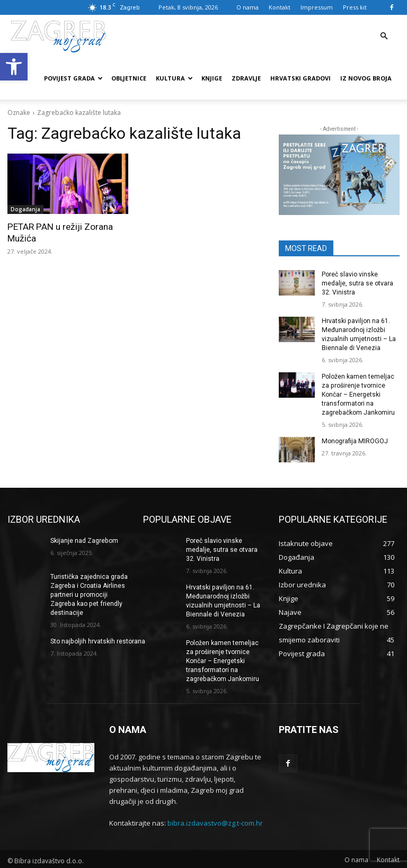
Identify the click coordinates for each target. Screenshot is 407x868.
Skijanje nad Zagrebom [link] (84, 539)
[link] (14, 67)
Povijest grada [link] (73, 78)
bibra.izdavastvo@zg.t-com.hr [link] (215, 820)
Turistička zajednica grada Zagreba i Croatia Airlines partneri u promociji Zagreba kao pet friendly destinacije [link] (89, 593)
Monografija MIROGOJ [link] (354, 440)
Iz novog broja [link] (366, 78)
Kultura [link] (174, 78)
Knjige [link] (212, 78)
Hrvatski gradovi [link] (300, 78)
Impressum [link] (317, 7)
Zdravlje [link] (246, 78)
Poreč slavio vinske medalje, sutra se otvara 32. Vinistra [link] (357, 283)
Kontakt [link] (280, 7)
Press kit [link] (355, 7)
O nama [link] (247, 7)
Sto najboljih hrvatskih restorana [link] (98, 639)
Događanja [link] (25, 209)
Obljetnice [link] (129, 78)
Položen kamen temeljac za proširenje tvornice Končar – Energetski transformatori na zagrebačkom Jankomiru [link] (358, 394)
